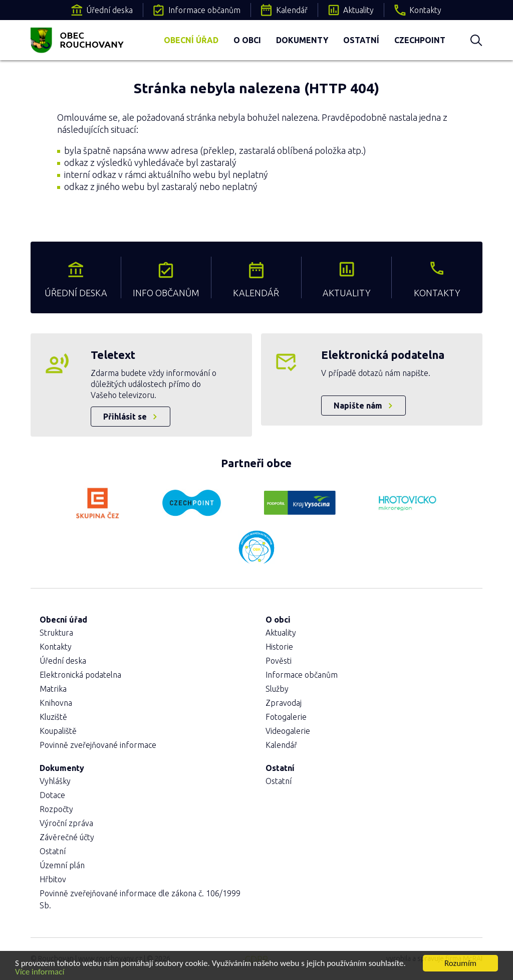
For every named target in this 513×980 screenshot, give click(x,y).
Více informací (40, 973)
